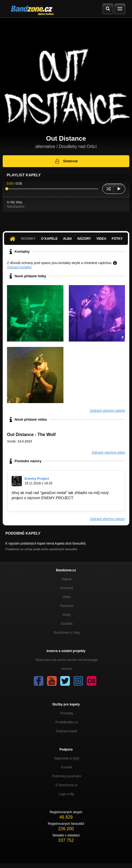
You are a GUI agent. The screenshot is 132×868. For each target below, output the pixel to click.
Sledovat (66, 161)
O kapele (49, 239)
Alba (67, 239)
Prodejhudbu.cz (67, 722)
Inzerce (67, 669)
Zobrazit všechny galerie (107, 411)
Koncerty (67, 588)
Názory (84, 239)
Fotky (117, 239)
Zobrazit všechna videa (108, 452)
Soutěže (67, 624)
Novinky (28, 239)
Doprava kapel (67, 731)
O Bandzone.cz (67, 785)
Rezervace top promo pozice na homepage (67, 660)
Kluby (67, 615)
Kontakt (67, 767)
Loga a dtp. (67, 794)
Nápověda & (67, 758)
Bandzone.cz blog (67, 633)
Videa (101, 239)
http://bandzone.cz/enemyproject (39, 503)
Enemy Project (37, 479)
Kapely (67, 579)
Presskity (67, 713)
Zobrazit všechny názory (107, 519)
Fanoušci (67, 606)
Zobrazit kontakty (19, 267)
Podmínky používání (67, 776)
